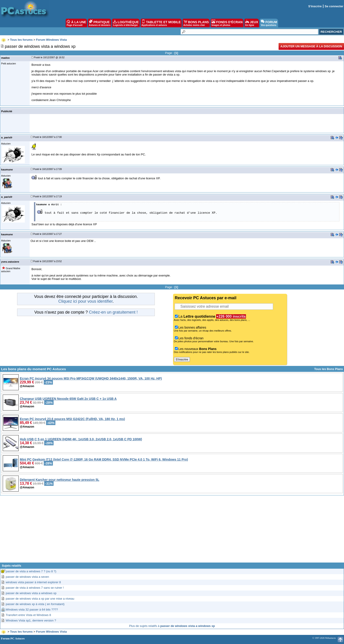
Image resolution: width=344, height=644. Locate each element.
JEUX (252, 23)
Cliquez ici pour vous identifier (85, 301)
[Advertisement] (172, 531)
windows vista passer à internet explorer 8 (33, 582)
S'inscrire (315, 6)
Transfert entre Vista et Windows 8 (28, 615)
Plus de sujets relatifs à (172, 626)
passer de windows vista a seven (27, 577)
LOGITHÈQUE (126, 23)
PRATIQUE (100, 23)
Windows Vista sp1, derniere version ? (31, 620)
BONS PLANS (196, 23)
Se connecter (334, 6)
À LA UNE (76, 23)
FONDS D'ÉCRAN (227, 23)
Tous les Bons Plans (328, 369)
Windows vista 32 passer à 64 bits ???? (32, 610)
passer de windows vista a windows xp (31, 593)
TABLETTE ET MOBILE (161, 23)
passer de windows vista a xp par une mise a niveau (40, 599)
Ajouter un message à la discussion (311, 46)
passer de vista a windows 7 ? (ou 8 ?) (31, 571)
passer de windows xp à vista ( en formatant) (35, 604)
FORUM (269, 23)
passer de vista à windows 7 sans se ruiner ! (35, 588)
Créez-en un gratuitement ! (113, 312)
